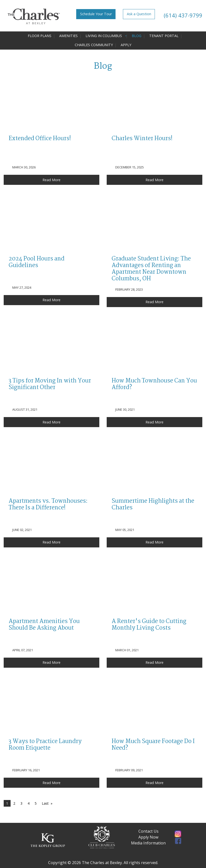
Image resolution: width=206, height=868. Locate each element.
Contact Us (148, 831)
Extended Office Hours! (40, 139)
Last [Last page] (45, 803)
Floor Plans (40, 36)
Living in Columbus (104, 36)
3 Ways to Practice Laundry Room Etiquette (45, 745)
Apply (126, 45)
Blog (137, 36)
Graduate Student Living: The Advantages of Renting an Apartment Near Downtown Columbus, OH (151, 269)
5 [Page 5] (36, 803)
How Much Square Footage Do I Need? (153, 745)
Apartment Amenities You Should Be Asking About (44, 625)
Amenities (68, 36)
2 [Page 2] (14, 803)
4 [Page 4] (29, 803)
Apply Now (148, 837)
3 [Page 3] (21, 803)
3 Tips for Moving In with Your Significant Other (50, 384)
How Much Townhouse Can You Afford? (154, 384)
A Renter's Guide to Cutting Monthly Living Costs (149, 625)
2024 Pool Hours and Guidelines (37, 262)
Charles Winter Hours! (142, 139)
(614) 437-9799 (182, 15)
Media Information (148, 843)
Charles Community (94, 45)
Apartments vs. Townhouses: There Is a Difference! (48, 505)
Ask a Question (139, 14)
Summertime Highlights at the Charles (153, 505)
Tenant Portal (164, 36)
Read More (51, 180)
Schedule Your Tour (96, 14)
